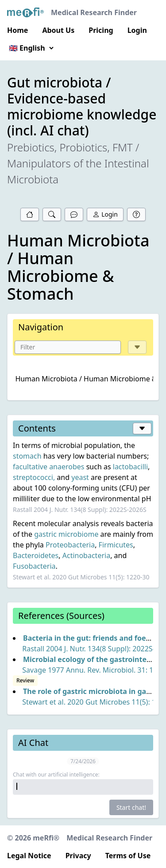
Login (137, 30)
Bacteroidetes (36, 555)
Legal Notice (29, 856)
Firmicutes (116, 545)
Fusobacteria (34, 566)
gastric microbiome (66, 534)
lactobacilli (130, 467)
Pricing (101, 30)
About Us (58, 30)
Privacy (78, 856)
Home (17, 30)
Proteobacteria (70, 545)
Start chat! (131, 807)
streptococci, (34, 477)
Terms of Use (128, 856)
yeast (80, 477)
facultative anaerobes (49, 467)
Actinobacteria (86, 555)
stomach (27, 456)
